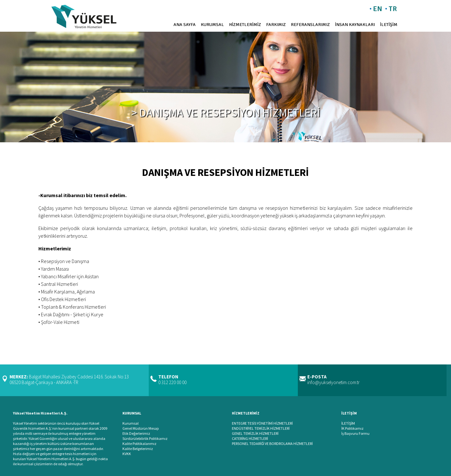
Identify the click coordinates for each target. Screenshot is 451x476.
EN (378, 9)
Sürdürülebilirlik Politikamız (145, 438)
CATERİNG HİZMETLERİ (250, 438)
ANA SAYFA (185, 25)
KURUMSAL (212, 25)
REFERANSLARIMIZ (310, 25)
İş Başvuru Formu (355, 433)
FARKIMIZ (276, 25)
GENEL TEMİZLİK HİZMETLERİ (255, 433)
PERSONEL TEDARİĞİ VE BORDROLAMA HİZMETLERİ (272, 444)
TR (393, 9)
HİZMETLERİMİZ (245, 25)
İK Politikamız (352, 428)
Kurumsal (131, 423)
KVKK (127, 454)
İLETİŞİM (389, 25)
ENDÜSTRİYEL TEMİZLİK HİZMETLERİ (261, 428)
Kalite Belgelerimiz (138, 449)
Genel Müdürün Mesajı (141, 428)
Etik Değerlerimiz (136, 433)
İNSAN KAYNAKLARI (355, 25)
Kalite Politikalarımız (139, 444)
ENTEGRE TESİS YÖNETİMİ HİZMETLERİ (262, 423)
